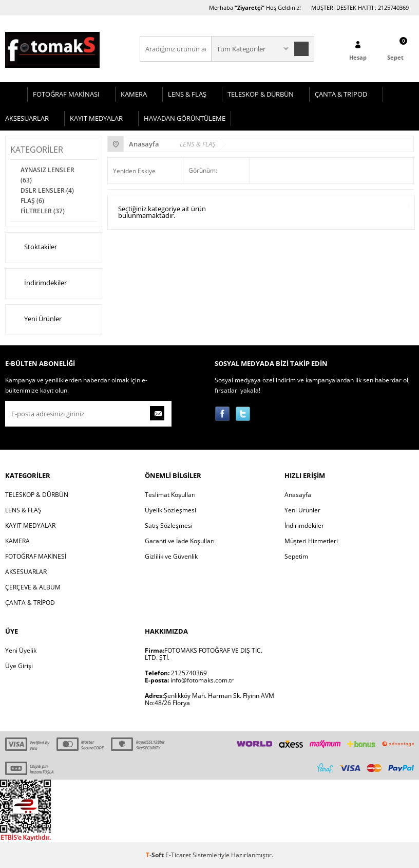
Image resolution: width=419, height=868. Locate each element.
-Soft (156, 855)
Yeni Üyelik (21, 650)
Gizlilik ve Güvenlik (171, 556)
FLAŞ (32, 201)
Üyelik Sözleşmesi (170, 510)
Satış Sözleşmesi (169, 525)
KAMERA (134, 94)
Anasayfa (298, 495)
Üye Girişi (19, 666)
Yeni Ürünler (36, 320)
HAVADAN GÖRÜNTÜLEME (185, 118)
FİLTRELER (43, 211)
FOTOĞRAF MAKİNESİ (36, 556)
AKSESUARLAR (27, 118)
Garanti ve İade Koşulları (180, 541)
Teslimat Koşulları (170, 495)
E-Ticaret (178, 855)
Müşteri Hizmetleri (311, 541)
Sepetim (296, 556)
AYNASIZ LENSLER (47, 175)
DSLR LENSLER (47, 190)
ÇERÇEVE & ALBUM (33, 587)
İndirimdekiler (39, 284)
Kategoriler (37, 150)
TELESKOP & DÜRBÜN (261, 94)
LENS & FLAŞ (187, 94)
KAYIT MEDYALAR (96, 118)
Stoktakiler (34, 248)
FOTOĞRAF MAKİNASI (66, 94)
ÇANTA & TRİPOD (341, 94)
